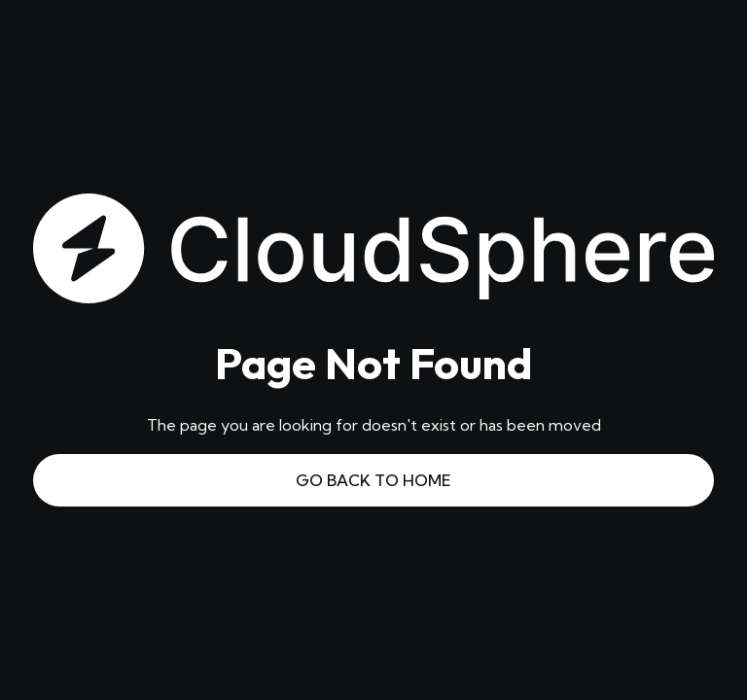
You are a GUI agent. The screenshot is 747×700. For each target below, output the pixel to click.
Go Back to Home (373, 480)
